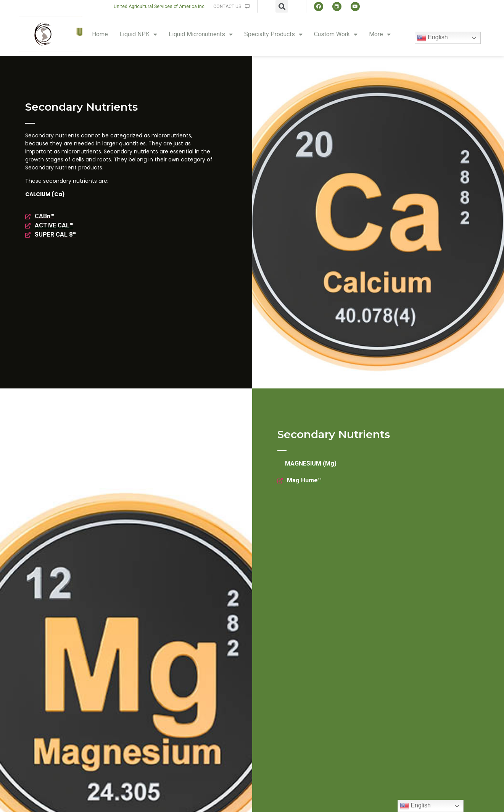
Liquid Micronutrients (201, 34)
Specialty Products (273, 34)
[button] (160, 6)
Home (100, 34)
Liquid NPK (138, 34)
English (432, 38)
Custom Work (336, 34)
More (380, 34)
